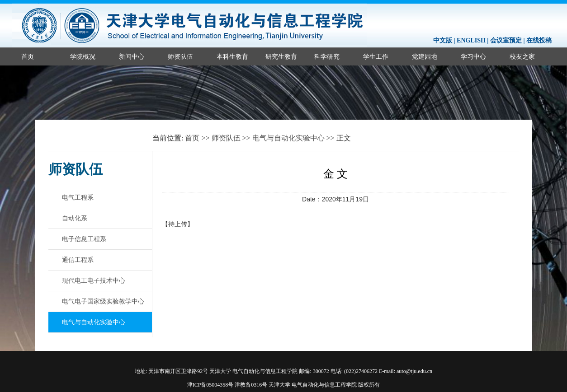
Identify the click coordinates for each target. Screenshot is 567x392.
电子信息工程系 (84, 239)
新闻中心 (132, 56)
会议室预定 (506, 40)
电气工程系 (78, 197)
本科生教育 (232, 56)
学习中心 (473, 56)
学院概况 (83, 56)
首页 (28, 56)
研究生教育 (281, 56)
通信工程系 (78, 260)
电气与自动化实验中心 (288, 138)
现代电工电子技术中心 (94, 280)
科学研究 (327, 56)
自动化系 (75, 218)
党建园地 (425, 56)
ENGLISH (471, 40)
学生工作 (376, 56)
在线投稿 (539, 40)
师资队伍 (180, 56)
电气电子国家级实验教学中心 (103, 301)
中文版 (443, 40)
